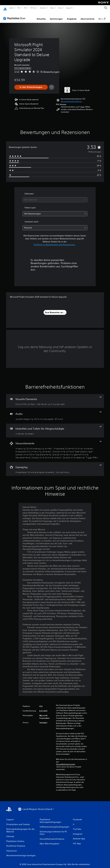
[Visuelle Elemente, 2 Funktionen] (55, 398)
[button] (71, 99)
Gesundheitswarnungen (66, 762)
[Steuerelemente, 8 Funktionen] (55, 447)
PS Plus (33, 8)
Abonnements (88, 16)
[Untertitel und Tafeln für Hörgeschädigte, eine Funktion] (55, 428)
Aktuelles (41, 16)
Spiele (11, 8)
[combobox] (55, 197)
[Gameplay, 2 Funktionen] (55, 466)
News (52, 8)
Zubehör (43, 8)
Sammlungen (56, 16)
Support (69, 8)
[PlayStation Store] (15, 16)
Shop (60, 8)
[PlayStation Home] (5, 8)
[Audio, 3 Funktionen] (55, 413)
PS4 (25, 8)
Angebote (72, 16)
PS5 (19, 8)
